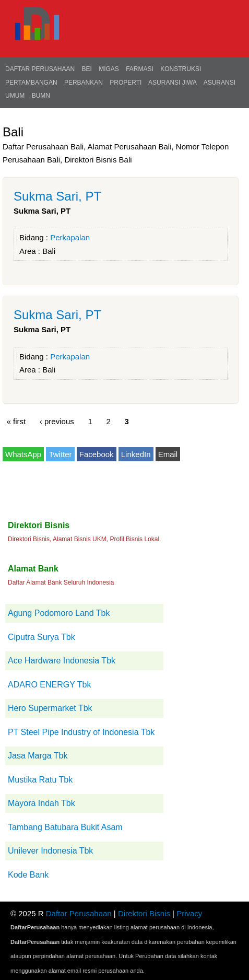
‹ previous (57, 421)
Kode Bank (28, 875)
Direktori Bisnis (144, 913)
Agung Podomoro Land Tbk (59, 613)
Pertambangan (31, 83)
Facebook (97, 454)
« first (16, 421)
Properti (126, 83)
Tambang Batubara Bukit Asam (65, 827)
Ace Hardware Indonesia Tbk (62, 661)
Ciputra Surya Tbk (41, 637)
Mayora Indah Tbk (41, 803)
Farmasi (140, 69)
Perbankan (84, 83)
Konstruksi (181, 69)
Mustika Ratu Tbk (40, 780)
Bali (49, 251)
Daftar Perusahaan (40, 69)
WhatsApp (23, 454)
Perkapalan (70, 237)
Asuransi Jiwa (173, 83)
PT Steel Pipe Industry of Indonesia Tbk (81, 732)
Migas (109, 69)
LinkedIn (136, 454)
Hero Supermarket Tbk (50, 708)
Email (168, 454)
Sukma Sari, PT (57, 196)
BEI (86, 69)
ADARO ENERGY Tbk (49, 685)
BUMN (41, 96)
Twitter (60, 454)
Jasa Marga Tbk (38, 756)
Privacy (189, 913)
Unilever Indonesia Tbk (50, 851)
